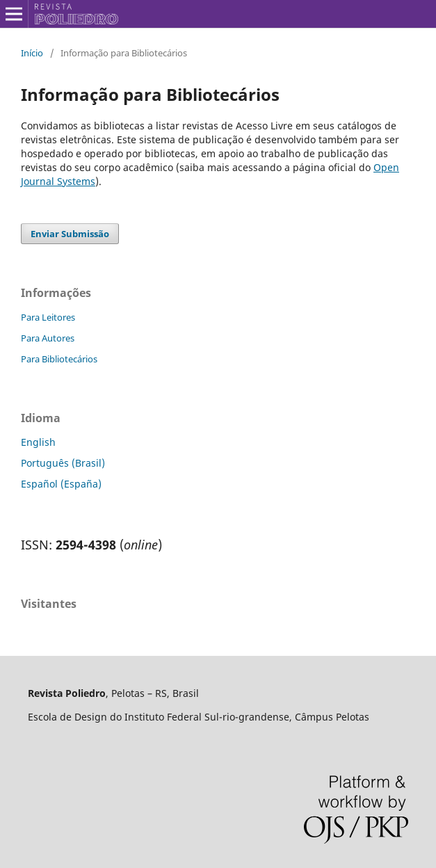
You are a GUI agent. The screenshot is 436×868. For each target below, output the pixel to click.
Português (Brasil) (63, 463)
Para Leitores (48, 317)
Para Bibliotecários (59, 359)
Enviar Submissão (70, 234)
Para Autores (48, 338)
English (38, 442)
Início (32, 53)
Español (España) (61, 484)
